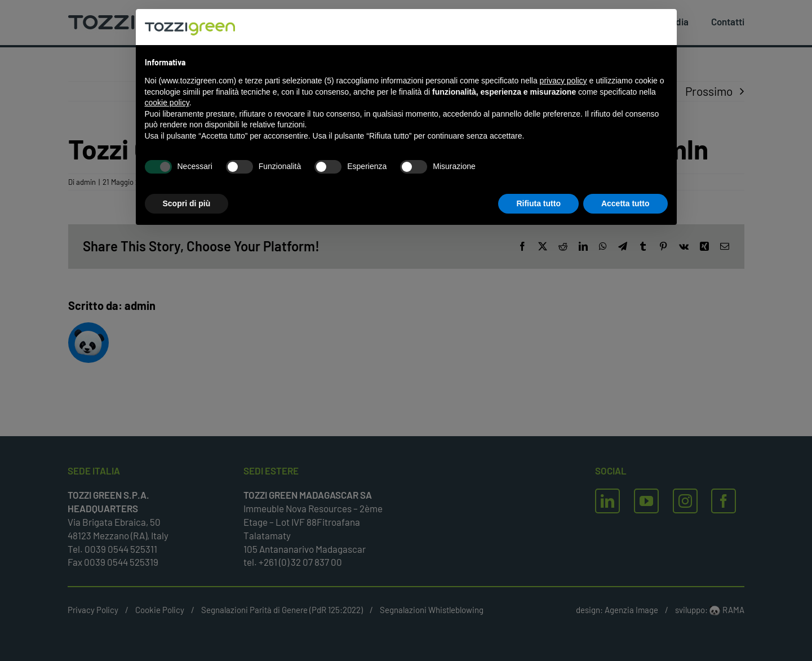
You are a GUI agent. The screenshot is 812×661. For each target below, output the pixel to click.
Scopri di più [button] (187, 203)
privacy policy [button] (563, 81)
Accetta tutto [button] (625, 203)
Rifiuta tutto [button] (538, 203)
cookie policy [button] (167, 103)
